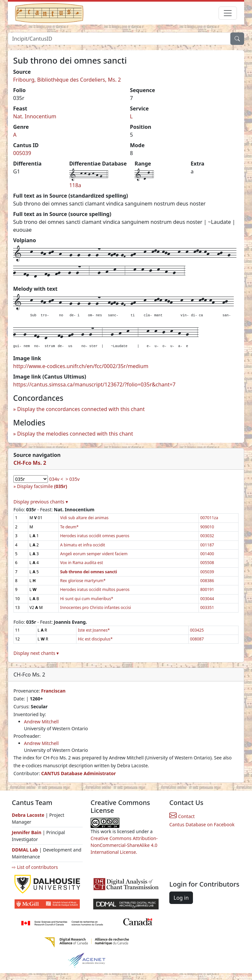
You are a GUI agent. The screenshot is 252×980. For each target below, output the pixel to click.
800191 (207, 589)
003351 (207, 608)
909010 (207, 527)
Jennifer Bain (27, 832)
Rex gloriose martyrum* (83, 581)
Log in (181, 898)
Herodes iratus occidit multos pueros (95, 589)
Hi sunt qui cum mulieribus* (87, 599)
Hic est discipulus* (95, 639)
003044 (207, 599)
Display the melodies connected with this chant (75, 434)
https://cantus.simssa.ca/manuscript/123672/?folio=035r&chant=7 (94, 384)
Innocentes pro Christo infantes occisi (95, 608)
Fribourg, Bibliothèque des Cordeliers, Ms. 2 (67, 80)
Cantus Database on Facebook (202, 824)
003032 (207, 536)
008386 (207, 581)
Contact (182, 816)
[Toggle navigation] (228, 13)
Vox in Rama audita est (82, 563)
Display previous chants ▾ (41, 502)
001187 (207, 545)
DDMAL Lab (25, 850)
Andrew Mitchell (41, 722)
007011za (209, 518)
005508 (207, 563)
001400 (207, 554)
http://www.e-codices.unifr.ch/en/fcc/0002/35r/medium (81, 366)
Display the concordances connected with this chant (81, 409)
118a (75, 185)
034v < (56, 479)
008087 (197, 639)
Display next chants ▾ (36, 653)
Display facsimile (42, 486)
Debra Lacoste (28, 815)
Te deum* (69, 527)
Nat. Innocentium (35, 116)
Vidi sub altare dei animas (84, 518)
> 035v (73, 479)
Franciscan (53, 691)
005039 (22, 153)
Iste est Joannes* (94, 630)
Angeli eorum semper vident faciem (94, 554)
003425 (197, 630)
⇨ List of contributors (35, 867)
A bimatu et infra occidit (83, 545)
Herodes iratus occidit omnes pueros (95, 536)
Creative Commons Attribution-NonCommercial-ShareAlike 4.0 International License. (124, 845)
